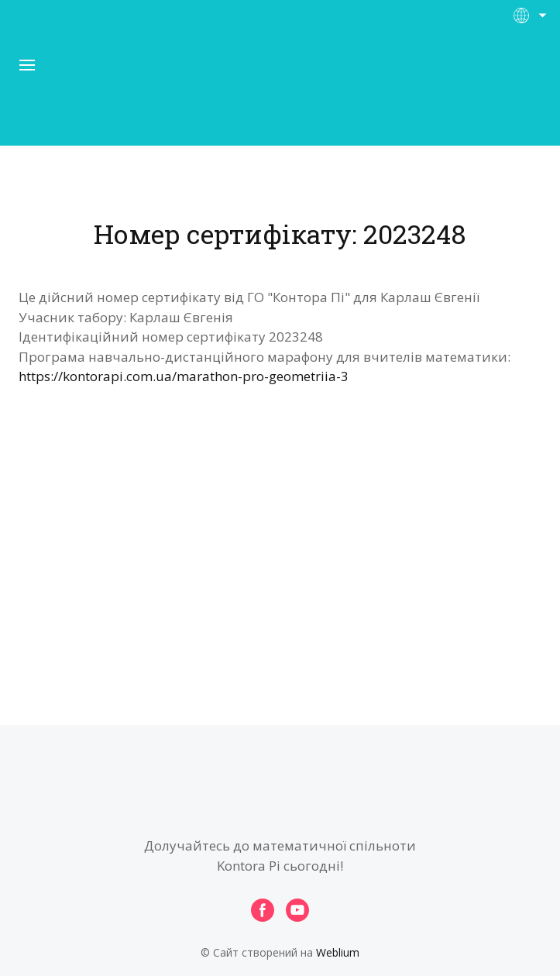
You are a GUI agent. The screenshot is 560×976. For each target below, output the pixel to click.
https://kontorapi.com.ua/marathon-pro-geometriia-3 (184, 376)
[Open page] (280, 92)
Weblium (338, 952)
